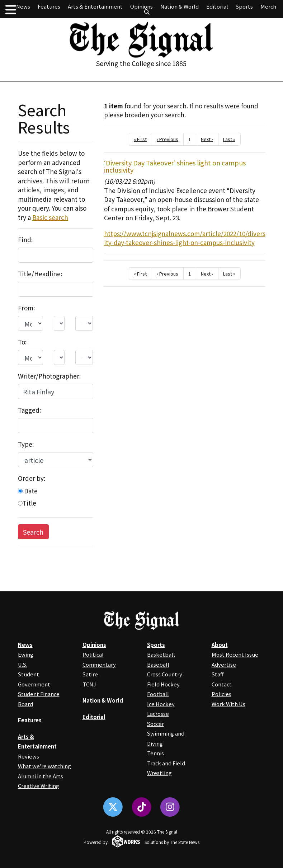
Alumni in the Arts (41, 776)
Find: (25, 240)
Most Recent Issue (235, 654)
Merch (268, 6)
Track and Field (166, 763)
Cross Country (165, 674)
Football (158, 694)
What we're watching (44, 766)
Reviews (29, 756)
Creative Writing (39, 786)
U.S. (23, 664)
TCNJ (89, 684)
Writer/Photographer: (49, 376)
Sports (244, 6)
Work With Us (228, 704)
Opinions (141, 6)
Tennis (155, 753)
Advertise (224, 664)
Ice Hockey (161, 704)
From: (26, 308)
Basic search (50, 217)
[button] (11, 9)
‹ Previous (168, 139)
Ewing (26, 654)
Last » (229, 139)
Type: (26, 444)
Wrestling (159, 773)
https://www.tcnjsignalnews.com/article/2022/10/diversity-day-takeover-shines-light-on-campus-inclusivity (185, 238)
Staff (218, 674)
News (23, 6)
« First (140, 139)
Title (27, 503)
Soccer (155, 724)
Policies (221, 694)
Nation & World (180, 6)
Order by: (32, 478)
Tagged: (29, 410)
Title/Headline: (40, 274)
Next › (207, 139)
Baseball (158, 664)
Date (28, 491)
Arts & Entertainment (95, 6)
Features (49, 6)
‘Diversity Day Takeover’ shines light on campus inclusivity (175, 166)
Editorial (217, 6)
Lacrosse (158, 714)
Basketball (161, 654)
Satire (90, 674)
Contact (222, 684)
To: (22, 342)
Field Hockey (163, 684)
